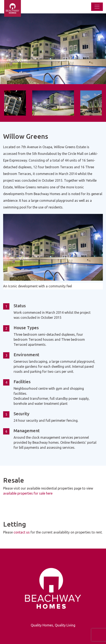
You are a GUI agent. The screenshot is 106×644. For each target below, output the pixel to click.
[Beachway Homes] (2, 7)
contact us (22, 532)
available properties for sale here (28, 493)
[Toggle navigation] (97, 7)
